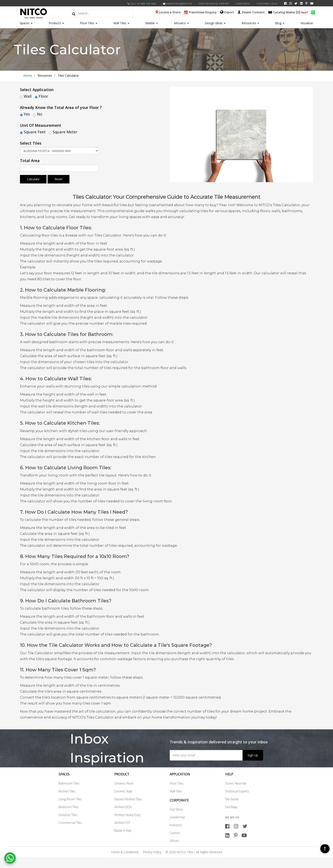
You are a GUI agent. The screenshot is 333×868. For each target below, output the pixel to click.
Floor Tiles (89, 23)
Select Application (37, 90)
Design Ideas (215, 23)
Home (28, 75)
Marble (152, 23)
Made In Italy (123, 831)
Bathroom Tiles (69, 783)
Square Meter (65, 132)
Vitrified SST (122, 823)
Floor (43, 96)
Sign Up (253, 755)
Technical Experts (237, 791)
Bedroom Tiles (69, 807)
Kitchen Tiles (67, 791)
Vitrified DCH (123, 807)
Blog (280, 23)
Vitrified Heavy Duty (127, 815)
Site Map (231, 807)
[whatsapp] (313, 12)
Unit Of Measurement (41, 125)
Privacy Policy (152, 852)
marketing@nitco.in (178, 4)
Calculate (33, 179)
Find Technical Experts (214, 4)
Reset (59, 179)
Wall (28, 96)
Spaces (25, 23)
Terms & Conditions (125, 852)
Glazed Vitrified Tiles (128, 799)
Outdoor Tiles (68, 815)
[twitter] (296, 3)
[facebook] (285, 3)
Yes (27, 114)
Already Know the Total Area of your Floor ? (61, 107)
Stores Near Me (236, 783)
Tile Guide (232, 799)
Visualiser (307, 23)
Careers (175, 833)
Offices (174, 841)
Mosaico (181, 23)
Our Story (176, 809)
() (285, 12)
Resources (250, 23)
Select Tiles (31, 143)
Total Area (30, 161)
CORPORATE (243, 4)
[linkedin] (301, 3)
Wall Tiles (121, 23)
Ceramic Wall (123, 791)
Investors (176, 825)
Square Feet (35, 132)
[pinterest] (306, 3)
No (40, 114)
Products (55, 23)
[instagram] (291, 3)
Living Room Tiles (70, 799)
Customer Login (267, 4)
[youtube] (312, 3)
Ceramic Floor (124, 783)
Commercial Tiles (70, 823)
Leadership (177, 817)
